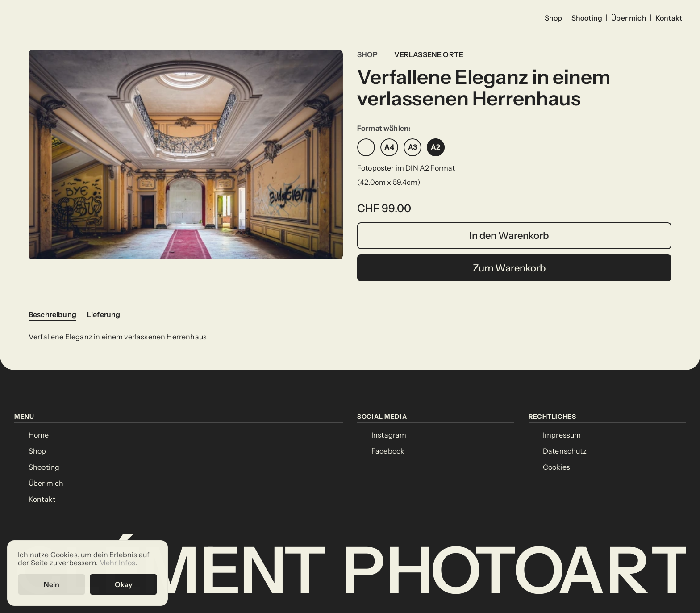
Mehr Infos (117, 563)
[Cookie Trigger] (556, 467)
